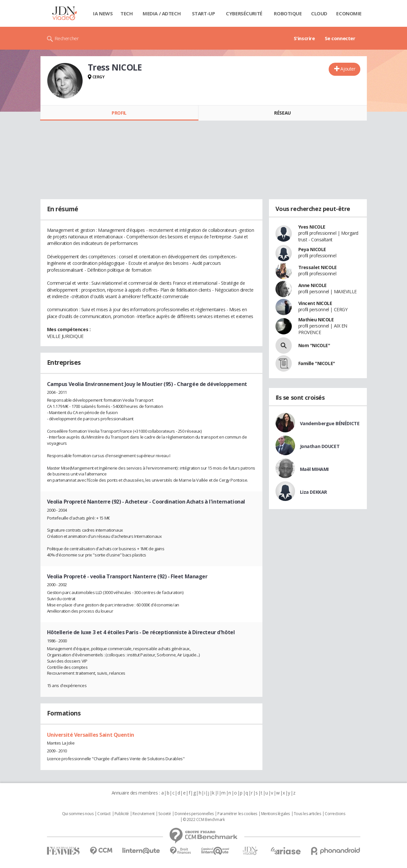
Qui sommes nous (78, 814)
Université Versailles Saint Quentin (91, 735)
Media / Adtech (162, 13)
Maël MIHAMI (314, 469)
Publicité (122, 814)
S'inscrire (304, 38)
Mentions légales (275, 814)
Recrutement (143, 814)
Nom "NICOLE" (314, 345)
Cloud (319, 13)
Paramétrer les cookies (237, 814)
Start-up (203, 13)
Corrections (335, 814)
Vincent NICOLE (315, 303)
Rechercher (67, 38)
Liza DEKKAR (313, 492)
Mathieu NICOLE (316, 320)
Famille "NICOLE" (317, 363)
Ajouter (348, 69)
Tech (126, 13)
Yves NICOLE (312, 227)
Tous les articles (307, 814)
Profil (119, 113)
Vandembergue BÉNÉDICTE (330, 423)
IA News (103, 13)
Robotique (288, 13)
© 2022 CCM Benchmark (204, 820)
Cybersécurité (244, 13)
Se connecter (340, 38)
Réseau (282, 113)
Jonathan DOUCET (320, 446)
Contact (104, 814)
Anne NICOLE (313, 285)
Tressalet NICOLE (318, 267)
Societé (164, 814)
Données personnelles (194, 814)
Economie (349, 13)
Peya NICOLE (312, 249)
